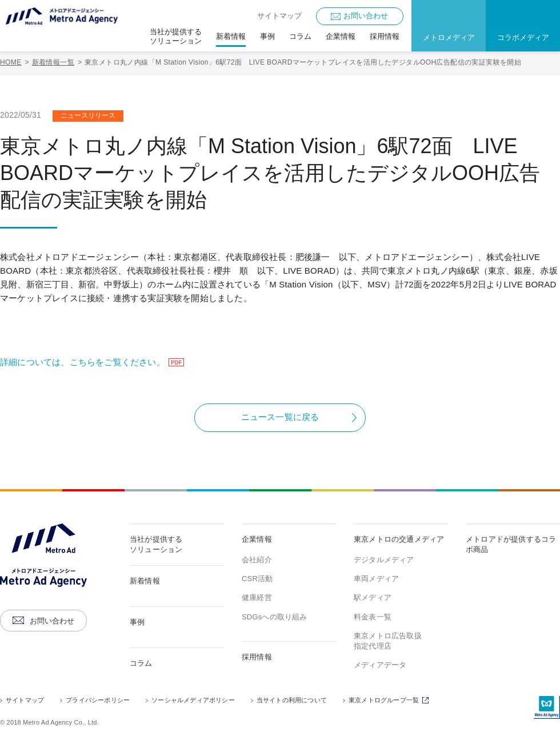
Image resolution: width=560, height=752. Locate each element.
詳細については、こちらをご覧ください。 (94, 362)
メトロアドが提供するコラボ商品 (511, 544)
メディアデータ (380, 665)
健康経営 (257, 597)
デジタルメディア (384, 560)
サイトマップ (279, 16)
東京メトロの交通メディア (399, 539)
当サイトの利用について (292, 700)
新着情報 (145, 581)
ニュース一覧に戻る (280, 417)
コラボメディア (523, 37)
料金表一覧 (373, 617)
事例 (137, 622)
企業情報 (257, 539)
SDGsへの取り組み (275, 617)
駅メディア (373, 597)
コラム (141, 663)
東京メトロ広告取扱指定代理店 (388, 641)
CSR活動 (257, 579)
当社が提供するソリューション (156, 544)
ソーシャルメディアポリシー (193, 700)
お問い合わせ (366, 16)
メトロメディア (449, 37)
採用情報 (257, 657)
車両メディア (376, 579)
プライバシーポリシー (98, 700)
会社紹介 (257, 560)
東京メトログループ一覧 (390, 701)
